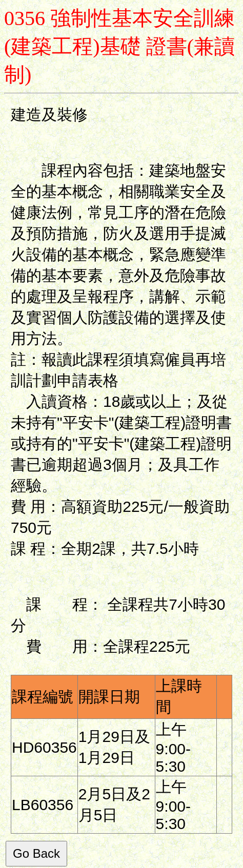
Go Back (36, 853)
